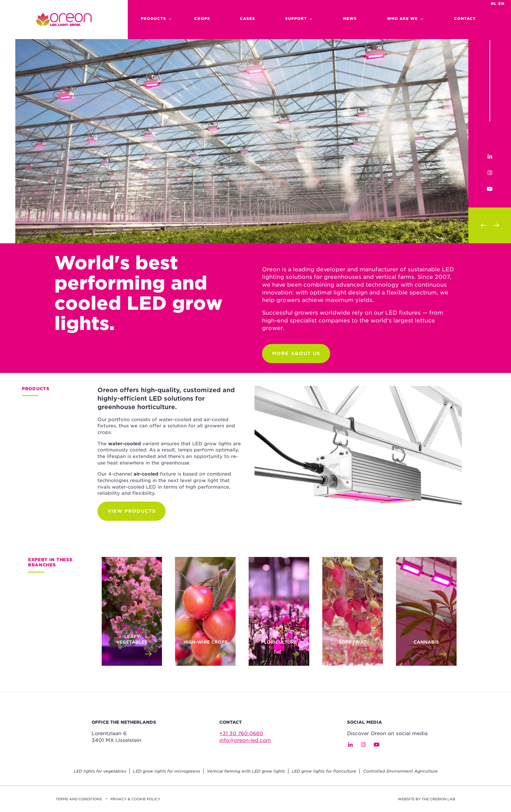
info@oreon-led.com (245, 740)
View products (131, 511)
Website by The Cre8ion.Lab (427, 799)
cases (248, 19)
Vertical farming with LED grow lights (246, 771)
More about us (296, 353)
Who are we (402, 19)
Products (153, 19)
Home (64, 20)
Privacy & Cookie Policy (135, 799)
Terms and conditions (79, 799)
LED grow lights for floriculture (324, 771)
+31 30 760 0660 (241, 734)
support (296, 19)
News (350, 19)
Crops (202, 19)
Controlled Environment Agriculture (400, 771)
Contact (465, 19)
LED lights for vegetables (100, 771)
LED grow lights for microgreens (167, 771)
